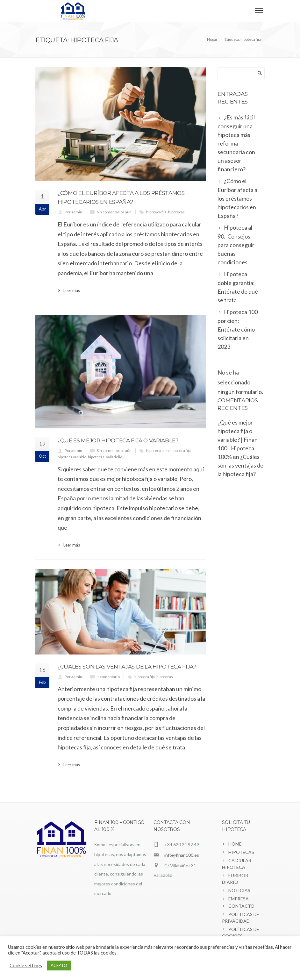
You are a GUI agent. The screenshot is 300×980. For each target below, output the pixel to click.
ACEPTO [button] (59, 965)
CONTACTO (241, 906)
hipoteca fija (156, 212)
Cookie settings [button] (26, 966)
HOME (235, 844)
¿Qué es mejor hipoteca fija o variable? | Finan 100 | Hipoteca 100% (238, 440)
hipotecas (176, 212)
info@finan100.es (182, 855)
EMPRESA (239, 899)
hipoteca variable (72, 457)
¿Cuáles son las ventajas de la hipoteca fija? (127, 667)
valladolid (114, 457)
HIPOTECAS (241, 852)
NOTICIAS (239, 890)
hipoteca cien (157, 451)
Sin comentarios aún (114, 212)
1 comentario (108, 677)
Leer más (72, 290)
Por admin (73, 212)
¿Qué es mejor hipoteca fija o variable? (118, 440)
